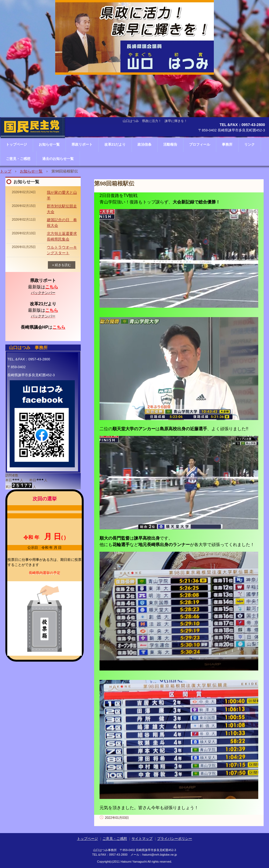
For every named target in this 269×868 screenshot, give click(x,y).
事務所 (227, 144)
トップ (6, 171)
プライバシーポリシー (175, 839)
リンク (249, 144)
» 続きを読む (62, 265)
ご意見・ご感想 (18, 159)
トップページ (87, 839)
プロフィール (200, 144)
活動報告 (170, 144)
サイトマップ (142, 839)
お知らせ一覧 (31, 171)
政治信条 (144, 144)
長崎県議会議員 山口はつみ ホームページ (33, 144)
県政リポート (82, 144)
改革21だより (115, 144)
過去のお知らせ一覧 (58, 159)
